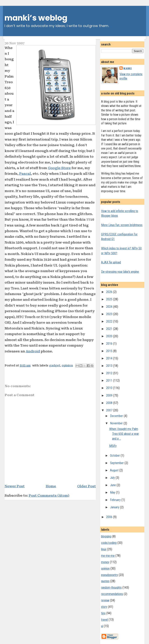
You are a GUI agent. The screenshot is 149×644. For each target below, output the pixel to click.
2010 (110, 388)
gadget (55, 366)
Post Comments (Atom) (49, 495)
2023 (110, 314)
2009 (110, 395)
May (113, 492)
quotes (105, 581)
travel (104, 620)
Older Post (87, 486)
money (105, 562)
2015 (110, 351)
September (117, 463)
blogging (106, 536)
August (115, 470)
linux (104, 549)
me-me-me (108, 556)
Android (33, 351)
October (115, 456)
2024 (110, 307)
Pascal (25, 174)
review (105, 600)
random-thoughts (111, 588)
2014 (110, 358)
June (113, 485)
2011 (110, 381)
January (115, 507)
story (104, 607)
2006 (110, 517)
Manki (128, 68)
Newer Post (15, 486)
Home (51, 486)
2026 (110, 292)
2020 (110, 336)
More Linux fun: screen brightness (122, 225)
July (113, 478)
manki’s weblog (36, 18)
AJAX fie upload (111, 262)
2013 (110, 366)
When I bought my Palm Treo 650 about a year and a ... (124, 434)
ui (102, 626)
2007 (110, 410)
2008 (110, 403)
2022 (110, 321)
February (116, 500)
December (117, 416)
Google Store (59, 168)
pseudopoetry (110, 575)
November (117, 423)
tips (103, 613)
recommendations (112, 594)
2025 (110, 299)
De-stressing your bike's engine (120, 272)
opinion (67, 366)
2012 (110, 373)
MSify (113, 446)
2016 (110, 344)
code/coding (109, 543)
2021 (110, 329)
